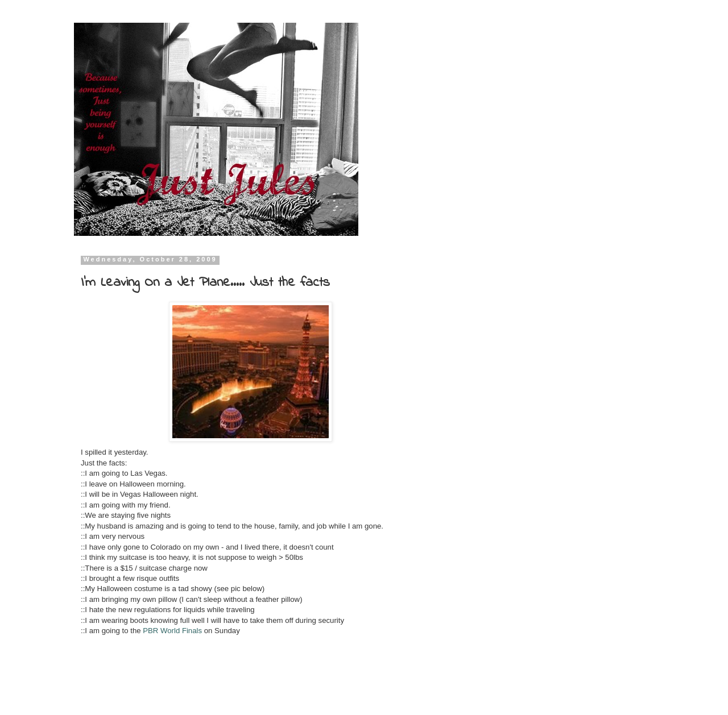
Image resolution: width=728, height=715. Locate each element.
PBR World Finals (172, 631)
